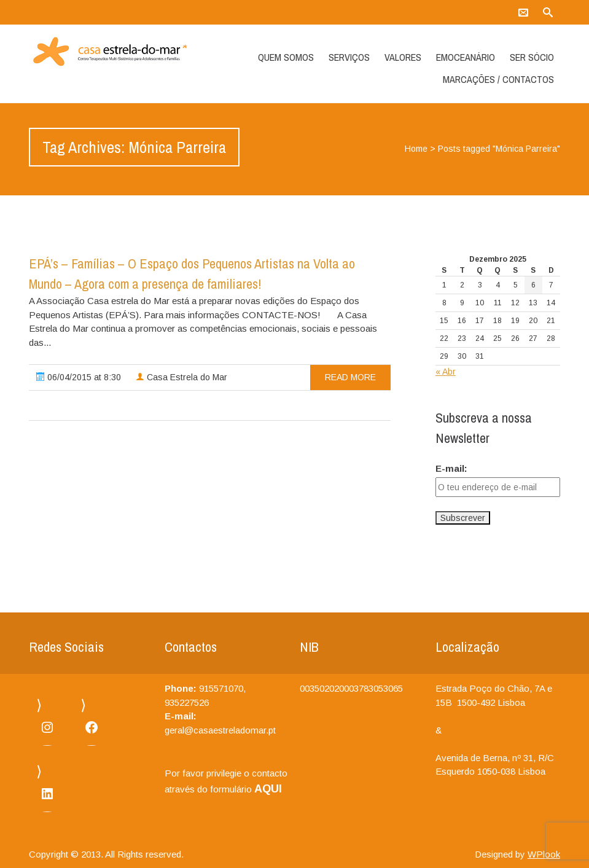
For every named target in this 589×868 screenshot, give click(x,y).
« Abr (446, 372)
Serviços (349, 57)
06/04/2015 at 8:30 (79, 377)
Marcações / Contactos (498, 79)
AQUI (268, 789)
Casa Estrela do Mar (181, 377)
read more (350, 377)
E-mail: (451, 468)
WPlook (544, 854)
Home (416, 149)
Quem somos (286, 57)
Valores (403, 57)
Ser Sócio (532, 57)
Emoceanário (466, 57)
